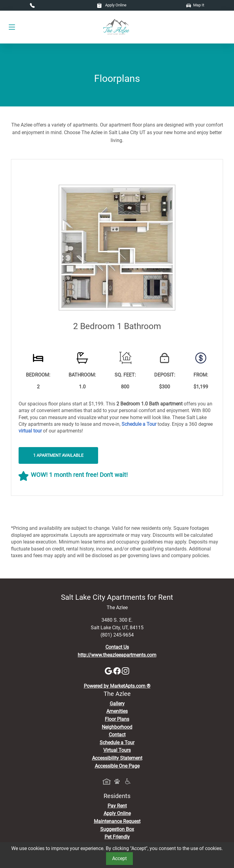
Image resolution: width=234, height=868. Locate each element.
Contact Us (117, 647)
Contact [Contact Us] (117, 735)
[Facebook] (118, 670)
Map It (195, 5)
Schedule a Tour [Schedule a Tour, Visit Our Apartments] (117, 743)
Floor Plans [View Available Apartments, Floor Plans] (117, 719)
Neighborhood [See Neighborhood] (117, 727)
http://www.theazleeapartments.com (117, 655)
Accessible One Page (117, 766)
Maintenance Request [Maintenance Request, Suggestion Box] (117, 821)
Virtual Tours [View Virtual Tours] (117, 750)
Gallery (117, 704)
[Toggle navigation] (12, 27)
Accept (119, 858)
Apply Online (112, 5)
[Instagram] (126, 670)
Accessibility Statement (117, 758)
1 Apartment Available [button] (58, 455)
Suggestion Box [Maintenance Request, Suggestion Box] (117, 829)
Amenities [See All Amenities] (117, 711)
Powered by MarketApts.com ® (117, 686)
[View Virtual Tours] (30, 431)
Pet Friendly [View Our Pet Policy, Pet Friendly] (117, 837)
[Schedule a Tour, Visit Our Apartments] (139, 424)
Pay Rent (117, 806)
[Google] (109, 670)
